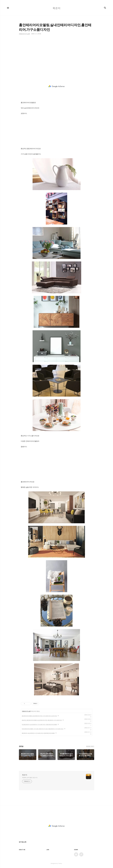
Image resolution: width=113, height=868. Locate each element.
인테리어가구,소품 (26, 711)
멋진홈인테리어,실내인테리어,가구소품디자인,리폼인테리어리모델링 (39, 724)
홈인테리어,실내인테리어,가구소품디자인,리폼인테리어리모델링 (38, 733)
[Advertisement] (57, 55)
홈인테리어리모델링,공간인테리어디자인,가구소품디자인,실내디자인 (39, 716)
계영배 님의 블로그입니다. (30, 778)
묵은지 (25, 775)
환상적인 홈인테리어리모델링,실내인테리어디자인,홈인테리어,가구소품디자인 (42, 720)
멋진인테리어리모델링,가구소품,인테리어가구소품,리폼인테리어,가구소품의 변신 (43, 729)
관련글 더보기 (90, 746)
